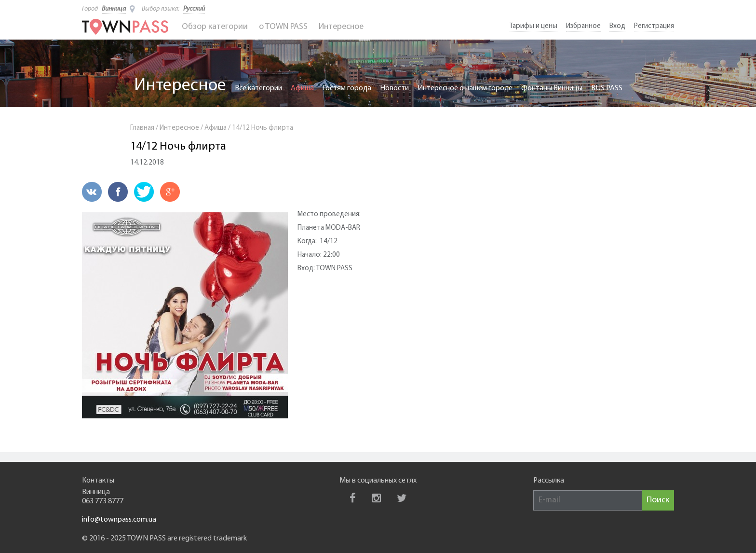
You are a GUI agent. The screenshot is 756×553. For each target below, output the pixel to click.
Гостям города (347, 88)
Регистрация (654, 26)
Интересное (341, 27)
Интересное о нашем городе (465, 88)
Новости (394, 88)
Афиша (302, 88)
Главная (142, 128)
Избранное (583, 26)
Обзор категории (215, 27)
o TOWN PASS (283, 27)
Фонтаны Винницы (552, 88)
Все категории (258, 88)
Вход (617, 26)
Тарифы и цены (533, 26)
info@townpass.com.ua (119, 520)
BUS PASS (607, 88)
